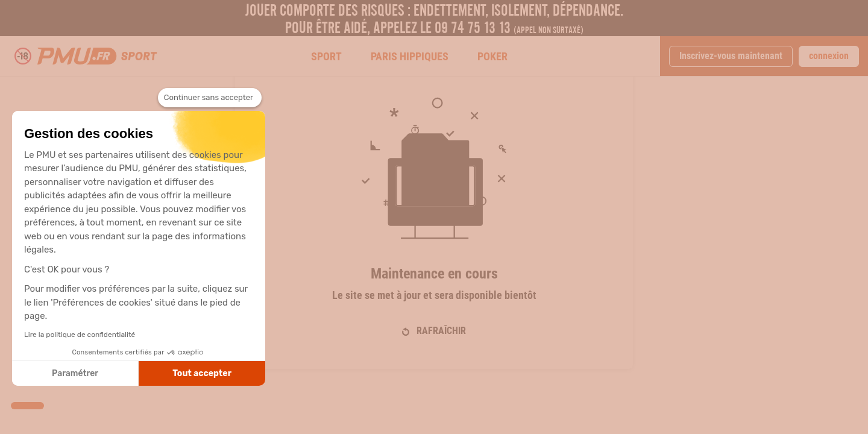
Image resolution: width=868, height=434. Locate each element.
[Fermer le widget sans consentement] (210, 98)
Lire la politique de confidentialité (80, 335)
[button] (27, 406)
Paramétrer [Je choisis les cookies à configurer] (75, 373)
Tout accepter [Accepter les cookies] (202, 373)
